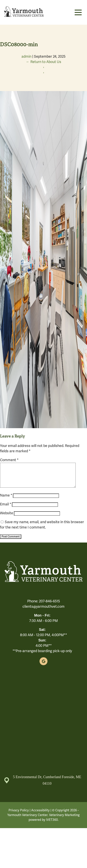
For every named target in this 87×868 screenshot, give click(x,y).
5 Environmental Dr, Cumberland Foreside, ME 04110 (43, 785)
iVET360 (52, 825)
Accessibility (40, 815)
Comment (9, 460)
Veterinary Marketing (64, 820)
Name (6, 500)
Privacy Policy (19, 815)
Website (7, 518)
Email (6, 509)
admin (26, 56)
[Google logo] (43, 666)
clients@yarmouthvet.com (43, 611)
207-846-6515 (49, 606)
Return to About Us (44, 62)
